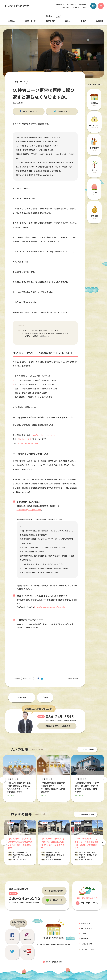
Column (53, 16)
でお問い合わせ (56, 900)
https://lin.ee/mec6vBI (28, 443)
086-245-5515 (25, 439)
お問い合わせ (87, 944)
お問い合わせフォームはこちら (58, 726)
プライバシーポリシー (89, 950)
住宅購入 (11, 21)
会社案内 (76, 8)
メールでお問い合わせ (54, 891)
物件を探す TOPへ (87, 814)
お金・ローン (31, 21)
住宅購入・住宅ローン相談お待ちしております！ (40, 331)
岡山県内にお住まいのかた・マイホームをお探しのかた (47, 334)
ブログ (83, 21)
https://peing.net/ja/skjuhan (29, 510)
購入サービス (71, 4)
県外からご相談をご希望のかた (37, 336)
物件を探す (60, 4)
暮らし (68, 21)
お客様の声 (82, 4)
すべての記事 (89, 749)
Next (103, 842)
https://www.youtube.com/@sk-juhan (50, 607)
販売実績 (100, 21)
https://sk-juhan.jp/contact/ (43, 435)
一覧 (46, 697)
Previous (4, 842)
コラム (84, 8)
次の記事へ (22, 697)
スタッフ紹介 (66, 8)
